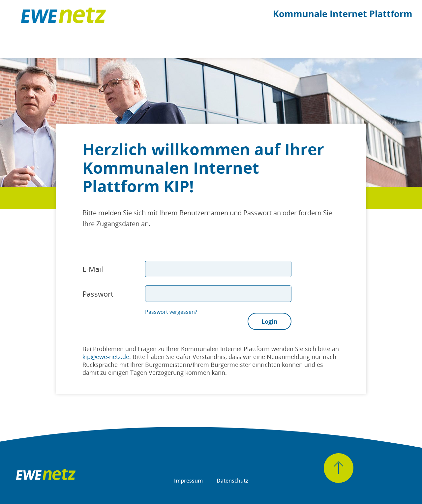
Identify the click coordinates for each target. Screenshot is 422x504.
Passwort (98, 294)
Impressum (188, 481)
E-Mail (93, 269)
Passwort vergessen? (171, 312)
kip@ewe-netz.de (106, 357)
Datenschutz (232, 481)
